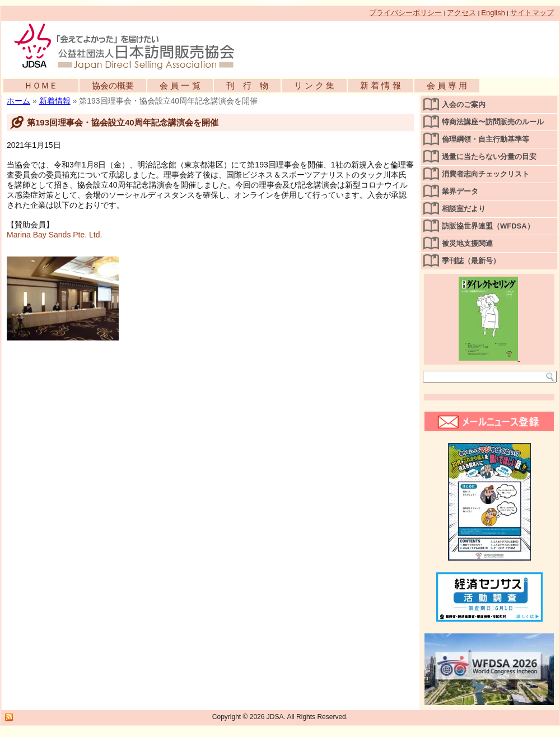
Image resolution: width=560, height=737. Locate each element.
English (493, 13)
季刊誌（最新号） (471, 261)
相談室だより (464, 209)
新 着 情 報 (381, 85)
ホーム (18, 101)
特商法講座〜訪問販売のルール (493, 122)
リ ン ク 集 (314, 85)
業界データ (460, 191)
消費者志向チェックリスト (486, 174)
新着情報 (55, 101)
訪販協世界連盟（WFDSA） (488, 226)
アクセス (461, 13)
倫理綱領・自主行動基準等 (486, 139)
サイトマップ (532, 13)
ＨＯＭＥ (41, 85)
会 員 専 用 (447, 85)
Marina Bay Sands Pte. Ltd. (54, 235)
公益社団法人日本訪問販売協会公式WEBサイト (130, 46)
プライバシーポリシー (405, 13)
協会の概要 (113, 85)
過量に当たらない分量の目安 (489, 157)
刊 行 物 (247, 85)
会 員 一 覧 (180, 85)
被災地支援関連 (467, 243)
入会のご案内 (464, 104)
